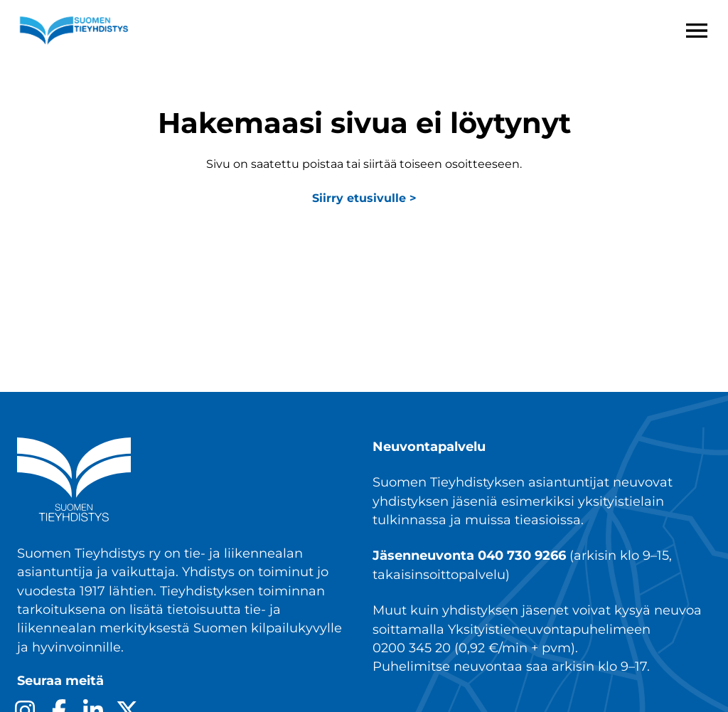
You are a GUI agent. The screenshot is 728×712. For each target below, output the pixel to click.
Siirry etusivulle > (364, 198)
